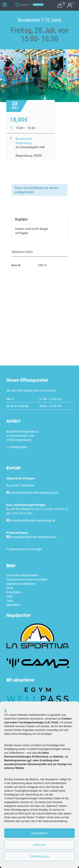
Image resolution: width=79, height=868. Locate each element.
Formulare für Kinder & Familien (27, 580)
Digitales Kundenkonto (21, 584)
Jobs (10, 601)
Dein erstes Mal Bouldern (22, 575)
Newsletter (13, 605)
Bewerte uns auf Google (25, 549)
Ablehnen (39, 845)
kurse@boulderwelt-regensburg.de (32, 520)
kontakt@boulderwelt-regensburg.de (34, 493)
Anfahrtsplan (19, 447)
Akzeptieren (39, 833)
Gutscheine (14, 592)
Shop (10, 588)
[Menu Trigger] (5, 5)
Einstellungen (39, 856)
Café (9, 596)
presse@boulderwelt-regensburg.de (33, 537)
